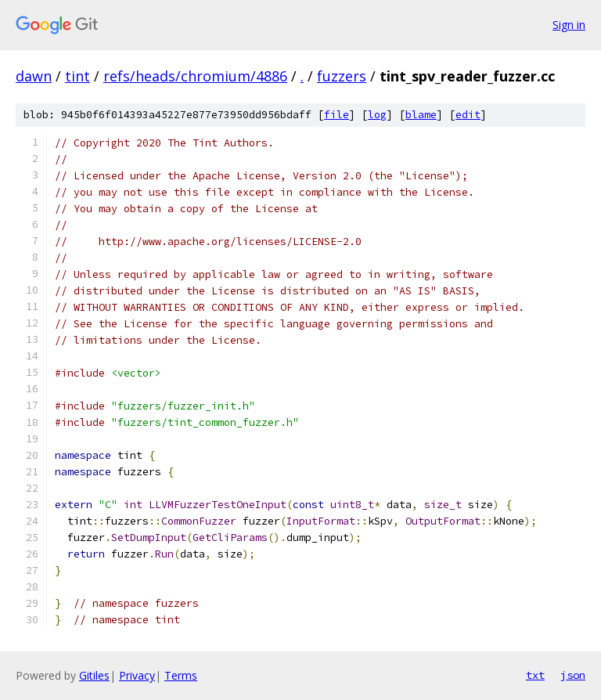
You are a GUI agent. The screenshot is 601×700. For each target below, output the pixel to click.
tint (77, 76)
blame (421, 115)
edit (468, 115)
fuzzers (342, 76)
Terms (181, 675)
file (336, 115)
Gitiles (94, 675)
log (377, 115)
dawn (34, 76)
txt (535, 675)
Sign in (569, 25)
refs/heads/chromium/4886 (195, 76)
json (573, 675)
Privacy (137, 675)
